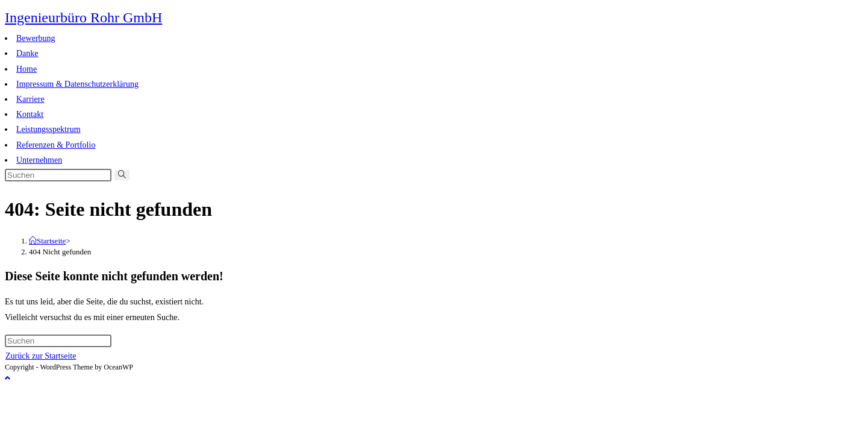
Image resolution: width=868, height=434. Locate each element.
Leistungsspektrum (48, 129)
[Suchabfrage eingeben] (58, 175)
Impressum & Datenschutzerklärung (77, 84)
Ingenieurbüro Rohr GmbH (83, 17)
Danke (27, 53)
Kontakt (30, 114)
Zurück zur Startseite (41, 356)
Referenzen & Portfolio (56, 145)
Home (27, 69)
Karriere (30, 99)
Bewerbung (36, 38)
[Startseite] (47, 241)
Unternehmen (39, 160)
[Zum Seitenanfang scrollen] (8, 378)
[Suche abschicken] (122, 175)
